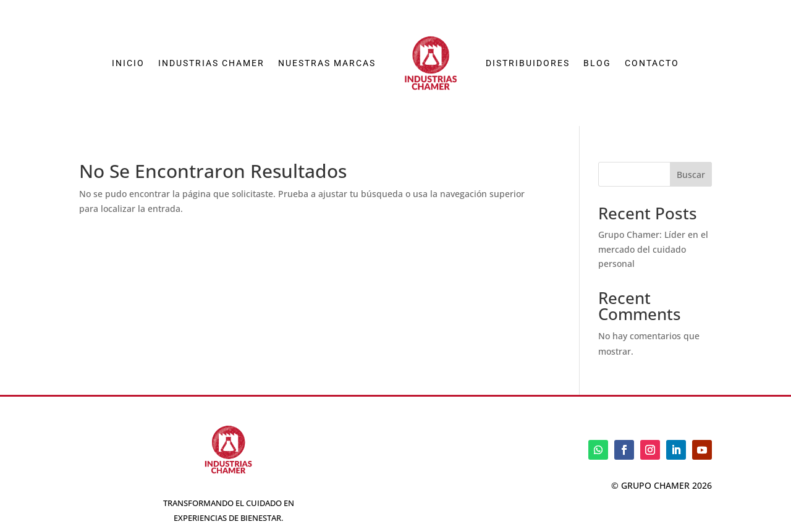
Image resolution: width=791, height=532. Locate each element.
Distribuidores (528, 63)
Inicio (128, 63)
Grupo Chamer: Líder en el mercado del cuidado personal (653, 249)
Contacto (652, 63)
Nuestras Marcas (327, 63)
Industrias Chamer (211, 63)
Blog (597, 63)
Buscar (691, 175)
